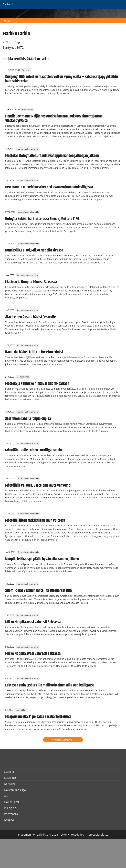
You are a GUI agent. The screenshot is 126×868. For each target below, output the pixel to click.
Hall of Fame (12, 802)
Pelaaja (7, 21)
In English (10, 808)
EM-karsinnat (23, 377)
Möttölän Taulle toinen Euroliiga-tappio (34, 450)
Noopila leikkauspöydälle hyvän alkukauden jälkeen (42, 559)
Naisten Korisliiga (15, 790)
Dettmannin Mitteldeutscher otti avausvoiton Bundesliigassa (49, 187)
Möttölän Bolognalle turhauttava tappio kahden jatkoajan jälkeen (52, 156)
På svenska (11, 814)
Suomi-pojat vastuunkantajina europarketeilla (38, 591)
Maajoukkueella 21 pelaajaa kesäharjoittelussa (38, 717)
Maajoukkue (21, 710)
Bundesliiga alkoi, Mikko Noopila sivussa (34, 250)
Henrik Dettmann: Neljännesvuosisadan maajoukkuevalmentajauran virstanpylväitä (54, 118)
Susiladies (10, 778)
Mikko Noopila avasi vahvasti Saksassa (33, 622)
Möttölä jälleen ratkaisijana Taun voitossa (35, 521)
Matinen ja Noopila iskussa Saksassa (31, 282)
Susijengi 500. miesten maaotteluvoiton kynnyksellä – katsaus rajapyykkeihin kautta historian (62, 79)
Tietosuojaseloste (97, 835)
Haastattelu (27, 110)
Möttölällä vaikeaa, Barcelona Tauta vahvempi (38, 485)
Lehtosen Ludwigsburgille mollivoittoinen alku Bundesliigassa (50, 685)
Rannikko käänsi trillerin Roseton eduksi (34, 352)
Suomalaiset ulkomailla (27, 149)
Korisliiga (10, 784)
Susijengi (26, 70)
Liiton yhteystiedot (72, 835)
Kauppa (9, 820)
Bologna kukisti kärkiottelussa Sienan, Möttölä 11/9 (42, 219)
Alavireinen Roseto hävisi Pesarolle (31, 317)
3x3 (6, 796)
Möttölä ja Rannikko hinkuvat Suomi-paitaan (37, 384)
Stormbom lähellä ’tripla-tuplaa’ (28, 419)
